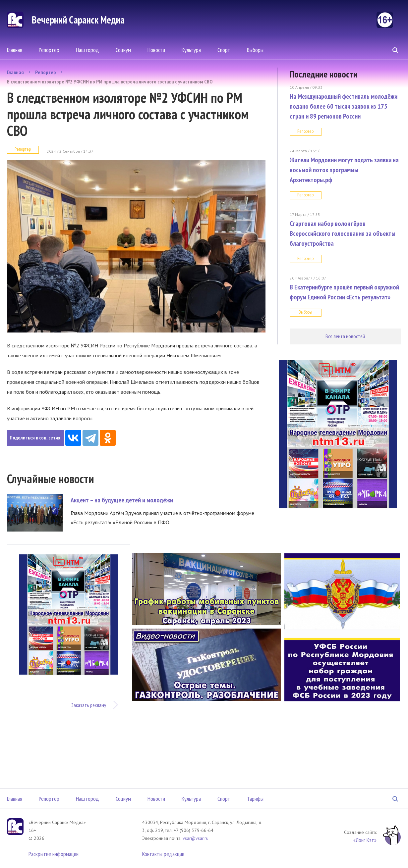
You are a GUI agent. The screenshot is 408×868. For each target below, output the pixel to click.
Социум (123, 50)
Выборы (255, 50)
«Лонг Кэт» (365, 840)
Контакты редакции (163, 854)
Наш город (87, 50)
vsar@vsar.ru (196, 838)
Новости (156, 50)
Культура (191, 50)
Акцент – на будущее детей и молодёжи (122, 500)
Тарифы (255, 799)
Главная (15, 50)
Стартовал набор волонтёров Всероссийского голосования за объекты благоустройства (343, 233)
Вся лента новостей (345, 336)
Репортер (49, 50)
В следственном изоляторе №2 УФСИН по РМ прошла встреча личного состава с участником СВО (110, 81)
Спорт (224, 50)
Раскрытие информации (54, 854)
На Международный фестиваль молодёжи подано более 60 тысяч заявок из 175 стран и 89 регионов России (344, 106)
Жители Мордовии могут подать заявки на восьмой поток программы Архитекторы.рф (344, 170)
